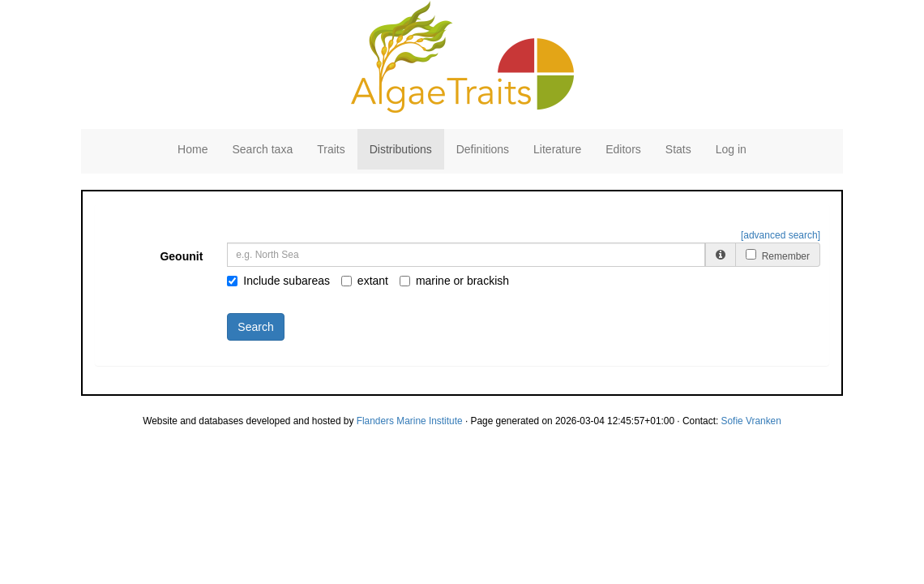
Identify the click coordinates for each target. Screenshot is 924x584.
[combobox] (466, 255)
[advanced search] (781, 235)
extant (365, 281)
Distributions (401, 149)
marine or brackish (454, 281)
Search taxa (262, 149)
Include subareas (278, 281)
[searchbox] (469, 255)
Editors (623, 149)
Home (192, 149)
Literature (557, 149)
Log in (731, 149)
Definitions (483, 149)
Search (255, 327)
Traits (331, 149)
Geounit (181, 256)
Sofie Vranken (751, 421)
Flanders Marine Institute (410, 421)
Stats (678, 149)
